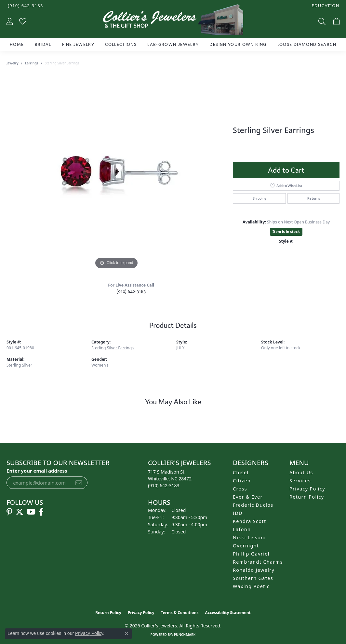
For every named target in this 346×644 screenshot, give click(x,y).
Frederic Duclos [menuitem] (253, 505)
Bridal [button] (43, 44)
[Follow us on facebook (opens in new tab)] (41, 512)
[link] (25, 6)
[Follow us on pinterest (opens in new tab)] (9, 512)
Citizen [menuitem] (242, 481)
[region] (116, 173)
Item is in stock (286, 231)
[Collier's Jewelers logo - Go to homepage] (173, 21)
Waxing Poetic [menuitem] (251, 586)
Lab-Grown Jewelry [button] (173, 44)
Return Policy (307, 497)
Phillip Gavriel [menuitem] (251, 554)
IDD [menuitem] (238, 513)
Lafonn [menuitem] (242, 529)
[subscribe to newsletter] (79, 483)
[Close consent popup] (126, 634)
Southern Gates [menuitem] (253, 578)
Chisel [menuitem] (241, 472)
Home (17, 44)
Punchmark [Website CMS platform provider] (185, 635)
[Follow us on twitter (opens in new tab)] (20, 512)
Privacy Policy (307, 489)
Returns (314, 198)
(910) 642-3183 (131, 291)
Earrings (32, 63)
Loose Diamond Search (307, 44)
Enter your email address (37, 471)
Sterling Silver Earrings (113, 348)
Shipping (259, 198)
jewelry (13, 63)
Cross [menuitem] (240, 489)
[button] (325, 6)
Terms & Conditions (180, 613)
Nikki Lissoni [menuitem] (249, 537)
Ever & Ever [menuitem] (248, 497)
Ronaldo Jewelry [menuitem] (254, 570)
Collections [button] (121, 44)
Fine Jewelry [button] (78, 44)
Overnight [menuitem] (246, 546)
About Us (301, 472)
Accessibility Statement (228, 613)
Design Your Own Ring (238, 44)
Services (300, 481)
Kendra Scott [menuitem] (249, 521)
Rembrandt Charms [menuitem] (258, 562)
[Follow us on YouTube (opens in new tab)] (31, 512)
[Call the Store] (164, 485)
